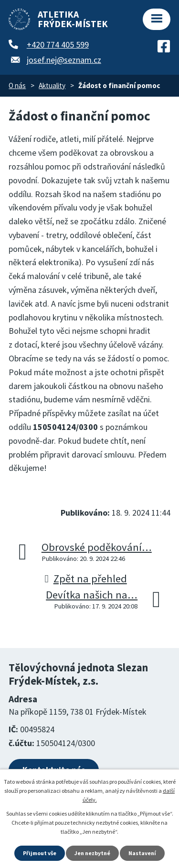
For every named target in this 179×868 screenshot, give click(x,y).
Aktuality (52, 85)
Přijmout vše (40, 853)
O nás (17, 85)
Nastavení (142, 853)
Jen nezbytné (92, 853)
